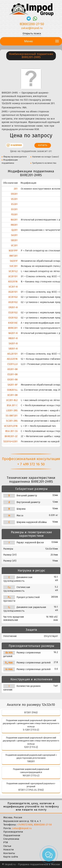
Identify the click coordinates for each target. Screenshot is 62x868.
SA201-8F (13, 385)
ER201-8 (13, 307)
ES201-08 (13, 374)
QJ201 (14, 230)
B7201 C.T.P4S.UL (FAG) (31, 790)
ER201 (14, 194)
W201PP (13, 251)
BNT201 (13, 256)
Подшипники (12, 835)
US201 (14, 199)
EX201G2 (13, 318)
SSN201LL (12, 390)
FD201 (14, 215)
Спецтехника (11, 839)
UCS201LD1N (11, 426)
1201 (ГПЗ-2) (31, 747)
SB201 (14, 240)
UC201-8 (13, 287)
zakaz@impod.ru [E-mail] (32, 28)
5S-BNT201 (12, 416)
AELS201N (12, 359)
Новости (9, 850)
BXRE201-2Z (11, 436)
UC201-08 (12, 395)
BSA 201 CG (11, 431)
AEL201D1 (12, 354)
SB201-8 (13, 349)
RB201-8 (13, 338)
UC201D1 (13, 276)
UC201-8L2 (12, 400)
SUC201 (14, 266)
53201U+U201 (10, 441)
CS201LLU (12, 364)
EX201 (14, 209)
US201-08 (12, 369)
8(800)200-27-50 (43, 825)
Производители (13, 832)
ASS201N (13, 282)
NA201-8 (13, 333)
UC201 (14, 245)
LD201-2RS (12, 411)
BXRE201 (13, 328)
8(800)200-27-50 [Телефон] (32, 24)
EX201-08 (13, 380)
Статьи (7, 846)
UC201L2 (13, 271)
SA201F (14, 261)
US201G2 (13, 302)
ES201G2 (13, 313)
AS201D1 (13, 292)
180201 (31, 761)
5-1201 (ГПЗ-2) (31, 730)
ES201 (14, 204)
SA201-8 (13, 343)
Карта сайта (11, 857)
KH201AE (13, 323)
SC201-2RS (12, 421)
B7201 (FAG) (31, 712)
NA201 (14, 220)
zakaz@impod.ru (22, 828)
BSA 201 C (12, 405)
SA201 (14, 235)
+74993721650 (25, 825)
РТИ (6, 842)
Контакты (9, 853)
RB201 (14, 225)
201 (16, 189)
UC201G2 (13, 297)
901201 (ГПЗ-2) (31, 775)
